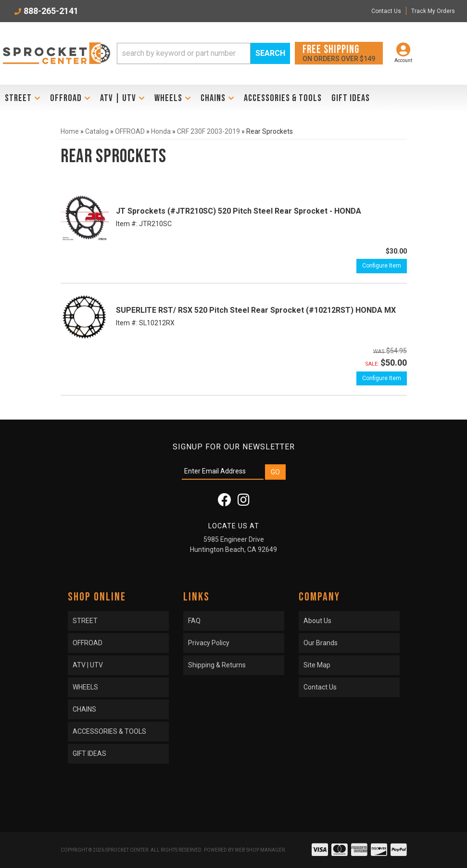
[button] (203, 53)
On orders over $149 (339, 53)
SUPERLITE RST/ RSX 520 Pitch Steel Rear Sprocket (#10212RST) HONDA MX (256, 310)
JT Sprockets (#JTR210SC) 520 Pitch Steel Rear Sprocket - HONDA (239, 211)
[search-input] (184, 53)
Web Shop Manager (260, 850)
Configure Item (382, 266)
